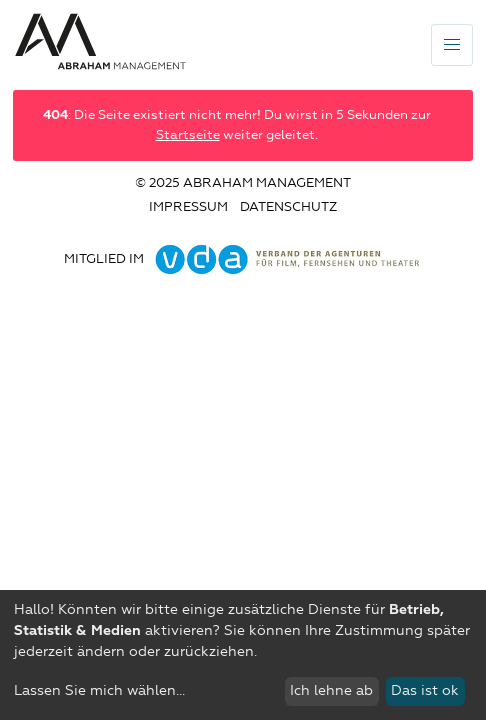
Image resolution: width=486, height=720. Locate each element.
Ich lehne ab (331, 691)
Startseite (188, 135)
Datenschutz (288, 207)
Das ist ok (425, 691)
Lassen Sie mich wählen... (99, 691)
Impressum (188, 207)
